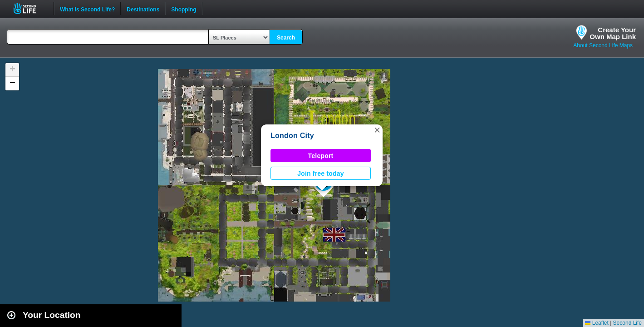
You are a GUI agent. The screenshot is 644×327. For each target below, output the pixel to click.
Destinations (143, 9)
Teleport (321, 156)
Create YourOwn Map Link (613, 33)
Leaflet (597, 323)
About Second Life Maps (603, 45)
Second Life (30, 8)
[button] (377, 130)
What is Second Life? (87, 9)
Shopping (184, 9)
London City (292, 136)
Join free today (321, 173)
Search (286, 38)
